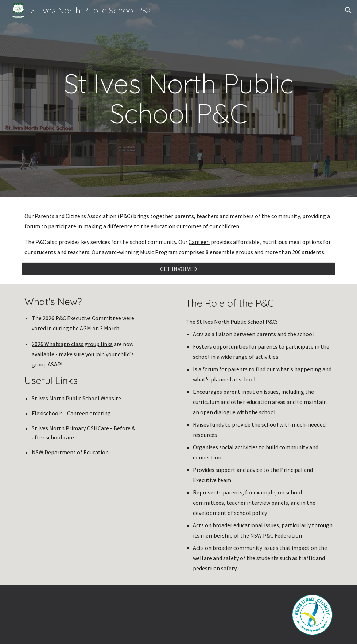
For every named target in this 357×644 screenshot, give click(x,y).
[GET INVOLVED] (178, 269)
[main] (178, 98)
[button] (348, 10)
